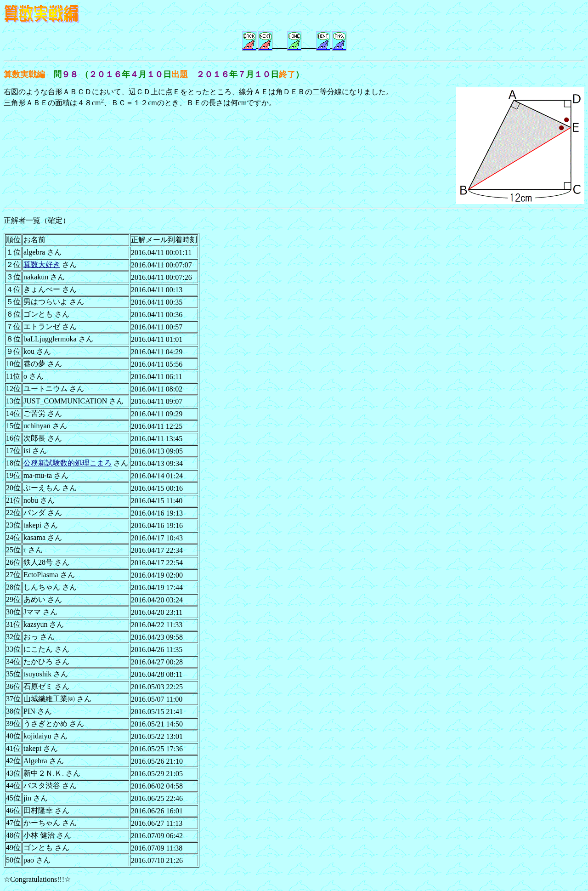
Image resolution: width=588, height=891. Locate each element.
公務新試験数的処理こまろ (68, 463)
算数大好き (42, 264)
